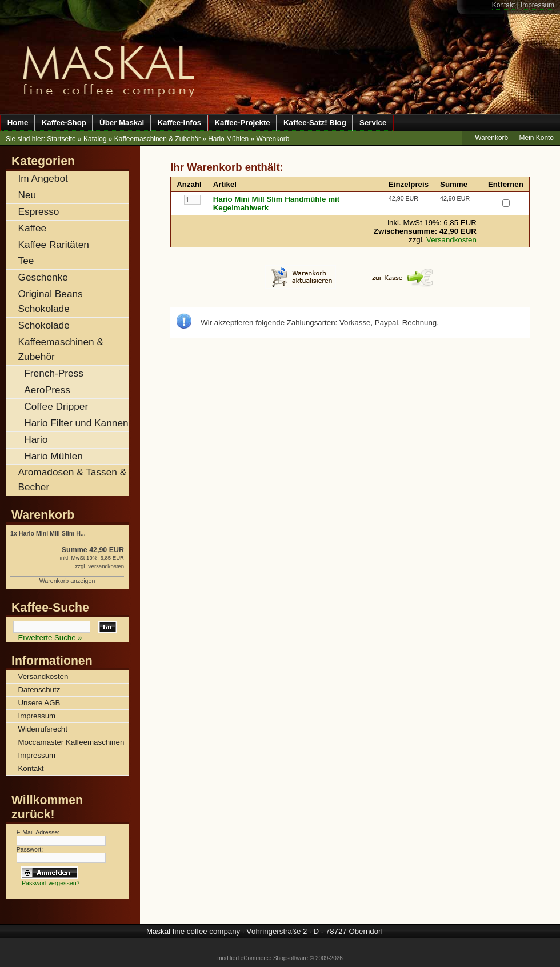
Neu (27, 195)
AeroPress (47, 390)
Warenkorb (273, 139)
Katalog (95, 139)
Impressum (537, 5)
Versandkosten (451, 240)
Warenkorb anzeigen (67, 581)
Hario (36, 439)
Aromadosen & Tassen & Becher (73, 479)
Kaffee (33, 228)
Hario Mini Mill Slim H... (52, 533)
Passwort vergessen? (51, 883)
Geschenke (43, 277)
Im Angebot (43, 178)
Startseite (61, 139)
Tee (26, 261)
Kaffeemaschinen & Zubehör (157, 139)
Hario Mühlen (228, 139)
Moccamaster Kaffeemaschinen (71, 742)
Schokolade (44, 325)
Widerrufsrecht (43, 729)
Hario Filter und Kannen (76, 423)
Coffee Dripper (56, 406)
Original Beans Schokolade (51, 301)
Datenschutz (39, 690)
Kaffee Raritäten (54, 245)
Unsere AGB (39, 703)
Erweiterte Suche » (50, 638)
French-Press (54, 373)
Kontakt (503, 5)
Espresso (39, 211)
